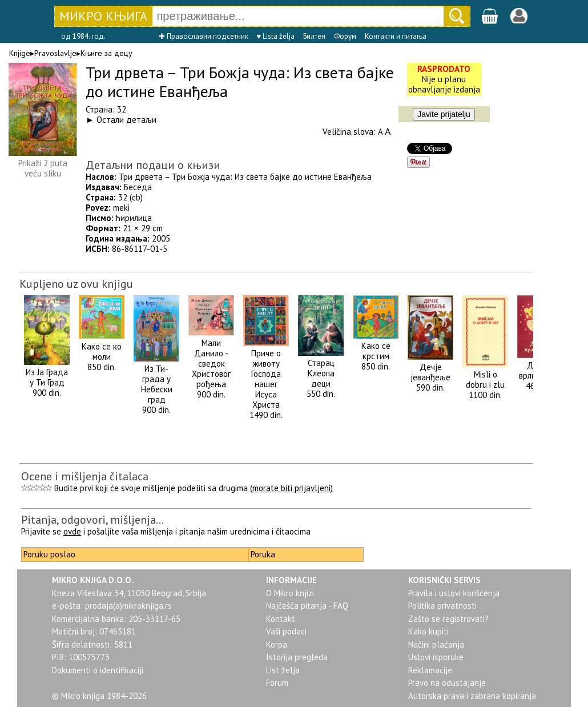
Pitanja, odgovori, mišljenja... (92, 520)
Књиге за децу (106, 53)
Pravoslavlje (55, 53)
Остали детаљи (126, 120)
